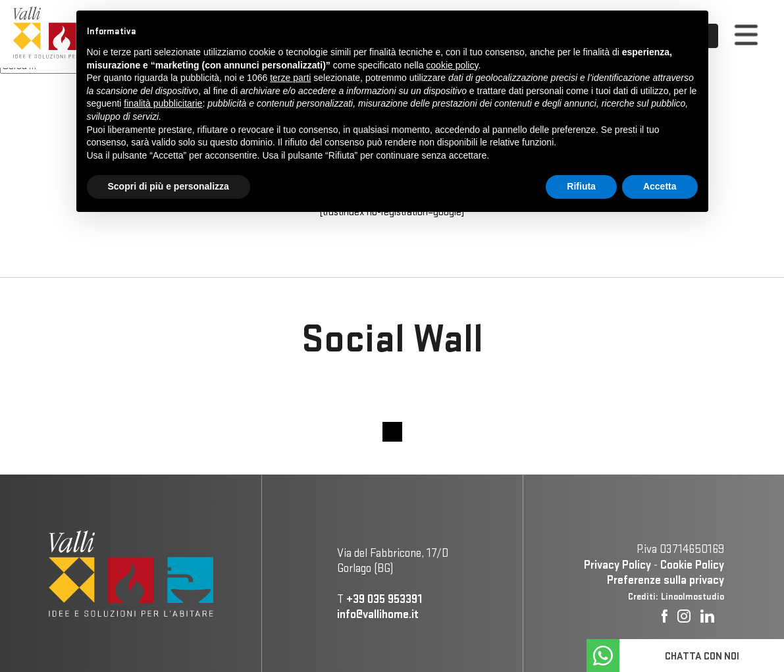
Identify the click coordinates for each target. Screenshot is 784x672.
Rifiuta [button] (581, 186)
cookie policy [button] (452, 65)
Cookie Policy (692, 564)
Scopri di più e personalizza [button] (169, 186)
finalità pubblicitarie (163, 103)
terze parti (290, 78)
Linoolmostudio (693, 596)
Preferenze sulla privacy (666, 580)
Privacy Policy (617, 564)
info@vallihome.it (378, 614)
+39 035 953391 (384, 599)
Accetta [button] (660, 186)
